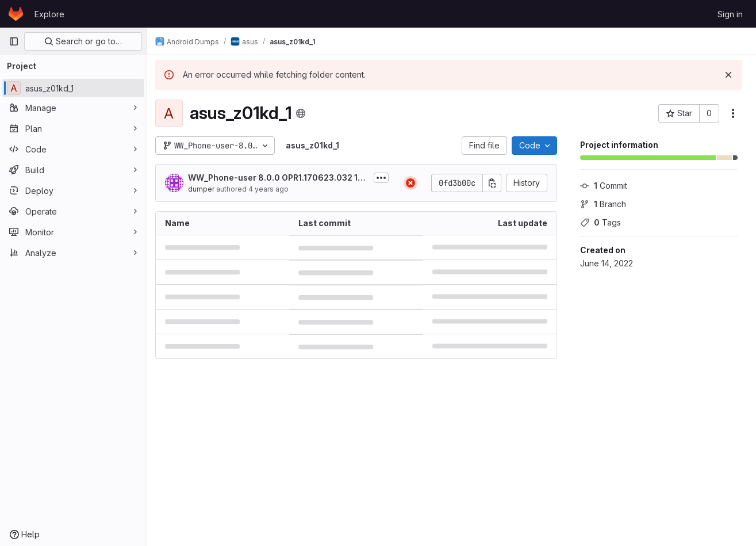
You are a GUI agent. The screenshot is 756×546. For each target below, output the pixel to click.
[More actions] (733, 113)
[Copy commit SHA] (492, 183)
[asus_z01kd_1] (73, 88)
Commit (604, 186)
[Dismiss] (728, 75)
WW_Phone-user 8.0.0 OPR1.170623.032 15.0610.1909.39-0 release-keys (279, 178)
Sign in (730, 14)
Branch (603, 204)
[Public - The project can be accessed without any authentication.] (306, 113)
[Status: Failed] (410, 183)
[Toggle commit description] (381, 178)
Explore (49, 14)
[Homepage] (16, 14)
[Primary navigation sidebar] (14, 41)
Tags (600, 222)
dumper (207, 189)
